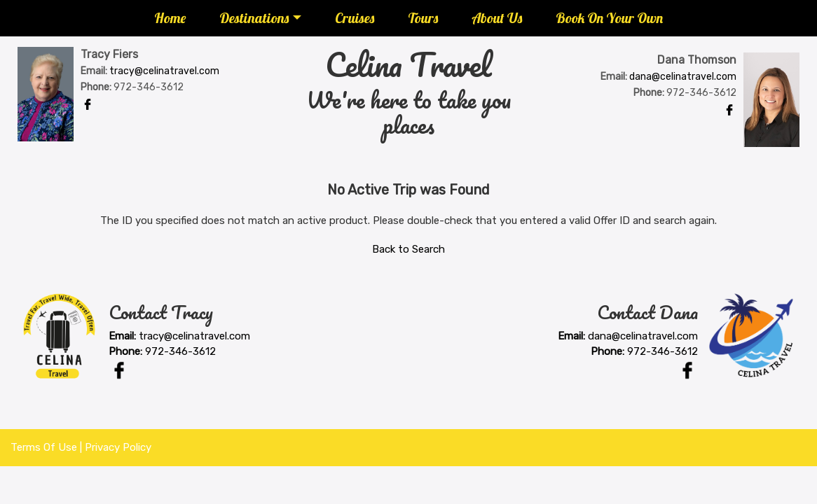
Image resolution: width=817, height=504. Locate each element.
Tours (423, 18)
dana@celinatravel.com (683, 77)
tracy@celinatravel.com (164, 71)
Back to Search (408, 249)
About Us (497, 18)
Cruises (355, 18)
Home (170, 18)
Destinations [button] (254, 18)
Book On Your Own (609, 18)
